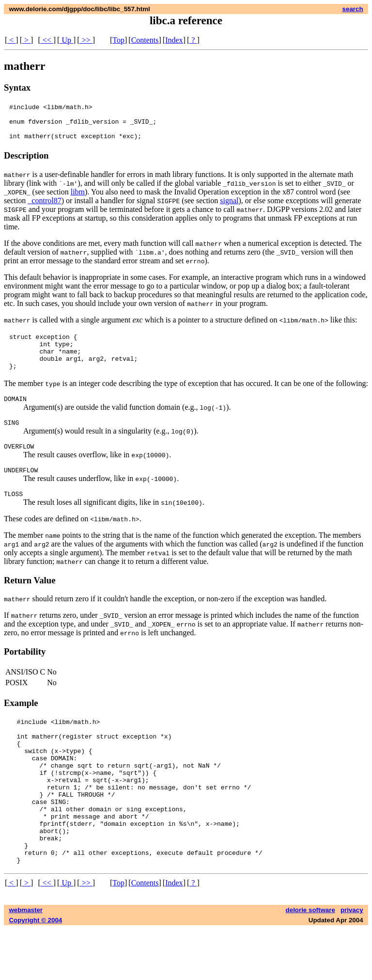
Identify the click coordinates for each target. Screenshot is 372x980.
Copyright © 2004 (35, 971)
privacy (352, 961)
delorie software (310, 961)
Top (118, 40)
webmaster (26, 961)
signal (229, 208)
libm (78, 199)
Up (66, 40)
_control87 (44, 208)
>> (86, 40)
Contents (145, 40)
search (353, 9)
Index (174, 40)
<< (47, 40)
